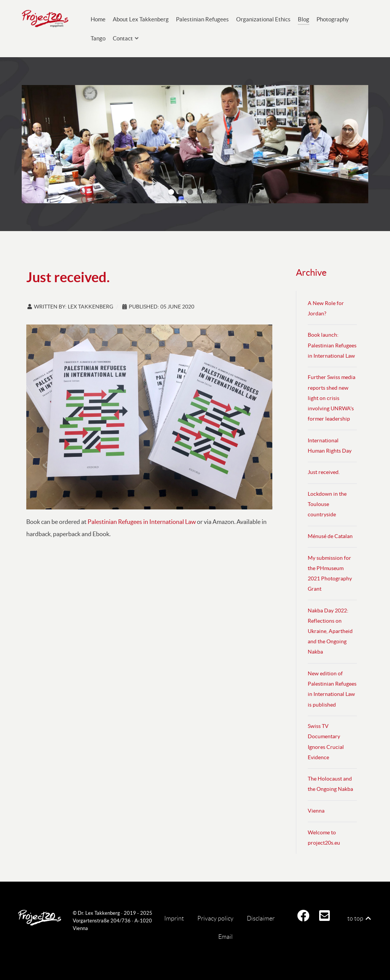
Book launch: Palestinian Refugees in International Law (332, 345)
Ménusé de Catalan (330, 536)
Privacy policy (215, 918)
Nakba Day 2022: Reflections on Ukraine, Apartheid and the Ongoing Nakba (330, 631)
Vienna (316, 811)
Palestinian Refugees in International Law (142, 522)
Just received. (324, 472)
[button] (171, 192)
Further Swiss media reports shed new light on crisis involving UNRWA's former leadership (332, 398)
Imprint (174, 918)
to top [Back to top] (360, 918)
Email (225, 937)
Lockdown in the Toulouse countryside (327, 504)
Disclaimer (261, 918)
